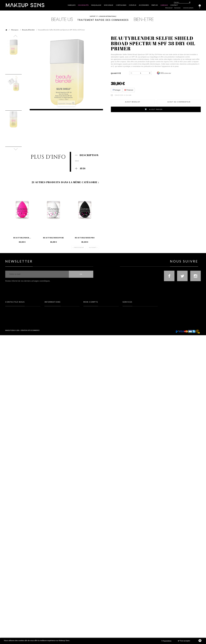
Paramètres (166, 641)
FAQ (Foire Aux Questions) (14, 306)
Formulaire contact (13, 310)
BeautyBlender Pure (53, 238)
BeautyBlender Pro (85, 238)
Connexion (177, 8)
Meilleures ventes (51, 314)
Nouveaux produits (51, 310)
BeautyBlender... (22, 238)
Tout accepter (184, 641)
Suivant (93, 243)
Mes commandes (89, 306)
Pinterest (129, 90)
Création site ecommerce (30, 339)
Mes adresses (88, 314)
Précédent (79, 243)
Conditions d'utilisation (53, 321)
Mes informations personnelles (95, 317)
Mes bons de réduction (92, 321)
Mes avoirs (87, 310)
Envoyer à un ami (123, 95)
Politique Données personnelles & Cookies (59, 325)
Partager (117, 90)
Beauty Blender (29, 30)
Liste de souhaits (188, 8)
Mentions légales (51, 317)
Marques (15, 30)
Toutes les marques (130, 306)
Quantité (116, 73)
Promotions (49, 306)
